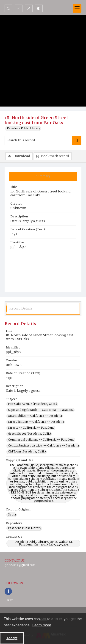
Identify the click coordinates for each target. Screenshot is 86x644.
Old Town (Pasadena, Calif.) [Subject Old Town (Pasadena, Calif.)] (27, 452)
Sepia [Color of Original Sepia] (12, 515)
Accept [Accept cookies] (12, 638)
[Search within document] (77, 140)
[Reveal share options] (19, 8)
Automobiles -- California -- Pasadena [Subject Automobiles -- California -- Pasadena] (35, 416)
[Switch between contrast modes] (39, 8)
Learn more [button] (42, 625)
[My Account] (29, 8)
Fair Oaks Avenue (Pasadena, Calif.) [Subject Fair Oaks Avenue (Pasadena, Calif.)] (33, 404)
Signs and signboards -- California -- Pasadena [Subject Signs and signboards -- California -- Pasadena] (41, 410)
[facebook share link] (8, 591)
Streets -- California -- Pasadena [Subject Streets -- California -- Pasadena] (31, 428)
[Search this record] (38, 140)
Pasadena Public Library (24, 129)
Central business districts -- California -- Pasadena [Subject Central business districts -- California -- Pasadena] (43, 446)
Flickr (9, 600)
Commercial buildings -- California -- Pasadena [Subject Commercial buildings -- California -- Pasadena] (41, 440)
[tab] (43, 176)
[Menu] (77, 8)
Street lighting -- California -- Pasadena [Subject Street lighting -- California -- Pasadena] (36, 422)
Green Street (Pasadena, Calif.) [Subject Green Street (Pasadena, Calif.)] (29, 434)
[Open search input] (8, 8)
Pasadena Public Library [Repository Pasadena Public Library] (25, 528)
